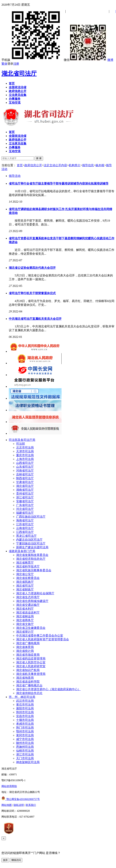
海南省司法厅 (25, 520)
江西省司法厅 (25, 532)
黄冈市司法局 (25, 735)
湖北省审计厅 (25, 632)
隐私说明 (19, 805)
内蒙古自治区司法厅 (29, 540)
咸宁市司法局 (25, 739)
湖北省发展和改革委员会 (32, 555)
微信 (85, 60)
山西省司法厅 (25, 463)
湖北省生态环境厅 (28, 597)
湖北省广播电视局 (28, 643)
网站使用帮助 (9, 786)
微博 (110, 60)
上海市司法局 (25, 459)
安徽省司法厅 (25, 501)
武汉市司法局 (25, 701)
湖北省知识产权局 (28, 670)
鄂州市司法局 (25, 731)
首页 (20, 165)
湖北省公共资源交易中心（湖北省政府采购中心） (48, 689)
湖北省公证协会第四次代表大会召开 (32, 268)
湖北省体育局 (25, 647)
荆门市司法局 (25, 728)
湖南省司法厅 (25, 490)
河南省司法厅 (25, 471)
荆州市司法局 (25, 712)
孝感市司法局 (25, 724)
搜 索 (39, 158)
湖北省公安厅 (25, 574)
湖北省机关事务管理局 (31, 674)
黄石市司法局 (25, 705)
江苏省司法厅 (25, 524)
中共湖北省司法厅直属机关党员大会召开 (35, 319)
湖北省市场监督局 (28, 655)
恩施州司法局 (25, 747)
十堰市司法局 (25, 720)
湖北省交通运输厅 (28, 605)
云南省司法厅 (25, 528)
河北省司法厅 (25, 509)
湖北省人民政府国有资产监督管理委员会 (43, 639)
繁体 (4, 64)
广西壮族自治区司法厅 (31, 517)
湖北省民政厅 (25, 582)
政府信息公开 (33, 165)
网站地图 (7, 805)
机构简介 (75, 165)
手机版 (32, 60)
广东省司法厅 (25, 505)
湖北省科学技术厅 (28, 566)
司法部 (21, 444)
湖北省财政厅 (25, 589)
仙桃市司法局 (25, 751)
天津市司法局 (25, 451)
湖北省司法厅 (19, 73)
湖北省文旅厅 (25, 624)
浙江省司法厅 (25, 497)
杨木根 (100, 165)
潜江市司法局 (25, 754)
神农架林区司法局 (28, 762)
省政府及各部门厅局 (22, 551)
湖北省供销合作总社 (29, 693)
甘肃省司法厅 (25, 482)
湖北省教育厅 (25, 563)
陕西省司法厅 (25, 478)
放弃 (5, 860)
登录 (10, 64)
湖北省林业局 (25, 616)
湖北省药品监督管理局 (31, 659)
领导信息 (88, 165)
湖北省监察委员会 (28, 578)
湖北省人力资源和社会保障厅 (35, 593)
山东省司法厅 (25, 467)
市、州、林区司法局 (22, 697)
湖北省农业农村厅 (28, 612)
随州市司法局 (25, 743)
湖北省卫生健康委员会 (31, 628)
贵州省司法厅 (25, 494)
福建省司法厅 (25, 513)
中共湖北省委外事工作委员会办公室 (40, 636)
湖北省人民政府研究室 (31, 666)
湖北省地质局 (25, 678)
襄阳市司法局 (25, 708)
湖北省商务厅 (25, 620)
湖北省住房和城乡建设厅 (32, 601)
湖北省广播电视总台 (29, 685)
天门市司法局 (25, 758)
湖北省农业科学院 (28, 682)
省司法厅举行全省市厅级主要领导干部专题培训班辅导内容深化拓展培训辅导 (59, 184)
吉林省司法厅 (25, 474)
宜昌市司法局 (25, 716)
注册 (16, 64)
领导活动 (15, 176)
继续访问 (16, 860)
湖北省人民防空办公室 (31, 662)
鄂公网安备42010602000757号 (21, 799)
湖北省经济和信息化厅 (31, 559)
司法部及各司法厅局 (22, 440)
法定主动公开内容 (55, 165)
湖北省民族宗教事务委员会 (34, 570)
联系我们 (31, 805)
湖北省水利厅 (25, 609)
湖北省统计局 (25, 651)
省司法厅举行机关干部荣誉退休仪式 (32, 293)
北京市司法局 (25, 448)
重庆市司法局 (25, 455)
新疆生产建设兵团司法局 (32, 547)
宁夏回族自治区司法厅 (31, 543)
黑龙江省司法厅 (26, 536)
